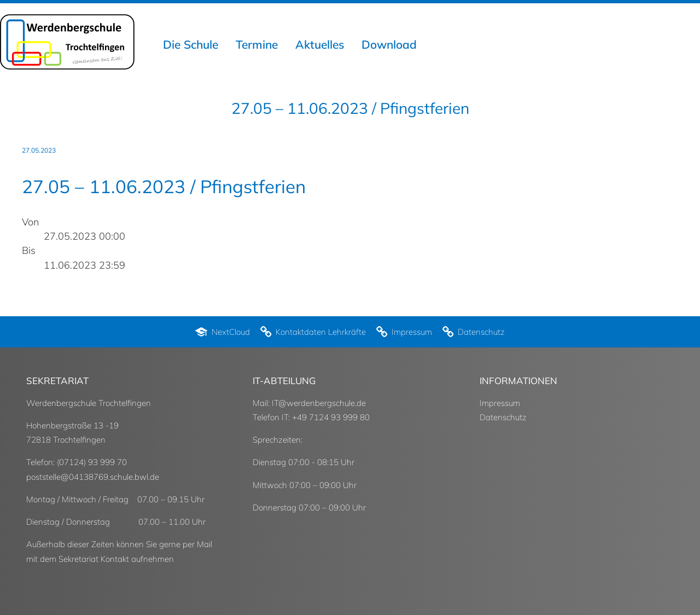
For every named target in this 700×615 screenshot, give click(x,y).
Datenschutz (503, 417)
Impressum (500, 403)
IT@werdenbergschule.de (319, 403)
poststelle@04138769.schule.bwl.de (93, 477)
